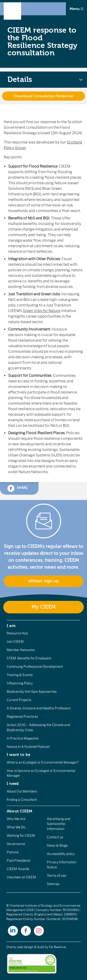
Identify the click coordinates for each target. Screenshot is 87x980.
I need (13, 783)
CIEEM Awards (18, 869)
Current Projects (19, 700)
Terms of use (56, 876)
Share (17, 488)
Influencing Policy (20, 683)
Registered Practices (22, 717)
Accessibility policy (61, 854)
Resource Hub (17, 633)
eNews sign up (44, 581)
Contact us (55, 837)
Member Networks (21, 650)
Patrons (13, 852)
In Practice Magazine (23, 738)
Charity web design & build (25, 947)
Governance (16, 844)
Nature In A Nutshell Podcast (28, 747)
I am (11, 626)
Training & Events (20, 675)
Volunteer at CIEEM (21, 877)
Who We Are (16, 819)
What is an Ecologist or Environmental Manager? (43, 762)
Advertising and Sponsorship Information (58, 824)
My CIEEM (44, 607)
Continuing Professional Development (35, 667)
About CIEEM (20, 811)
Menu (76, 9)
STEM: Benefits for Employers (29, 658)
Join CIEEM (15, 642)
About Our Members (22, 791)
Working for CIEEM (21, 836)
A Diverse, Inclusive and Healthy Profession (39, 708)
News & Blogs (57, 846)
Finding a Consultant (22, 800)
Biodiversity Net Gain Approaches (32, 692)
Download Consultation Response (44, 96)
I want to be (19, 755)
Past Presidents (19, 861)
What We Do (16, 827)
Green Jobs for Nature (42, 311)
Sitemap (53, 884)
